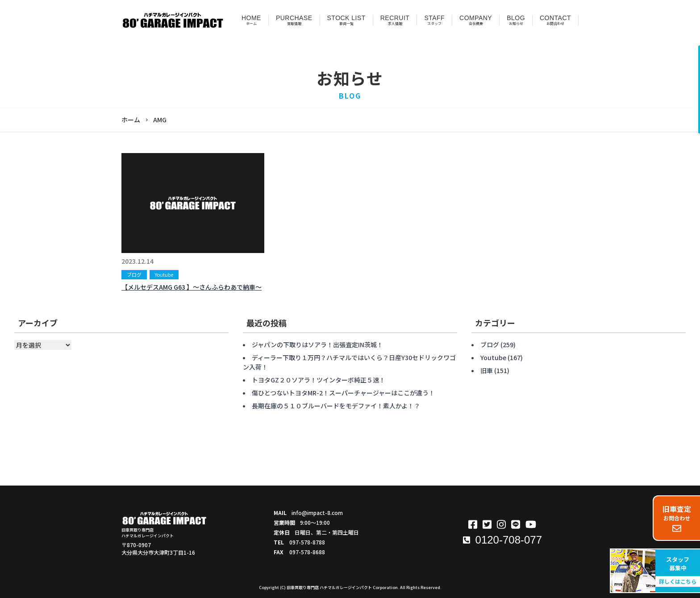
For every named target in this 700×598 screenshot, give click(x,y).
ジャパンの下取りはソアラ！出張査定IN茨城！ (317, 345)
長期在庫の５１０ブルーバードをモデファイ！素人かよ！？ (336, 406)
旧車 (487, 370)
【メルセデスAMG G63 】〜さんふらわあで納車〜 (192, 287)
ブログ (134, 274)
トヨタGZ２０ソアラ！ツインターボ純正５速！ (319, 380)
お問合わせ (677, 518)
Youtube (164, 274)
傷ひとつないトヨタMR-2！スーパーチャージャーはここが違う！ (343, 393)
